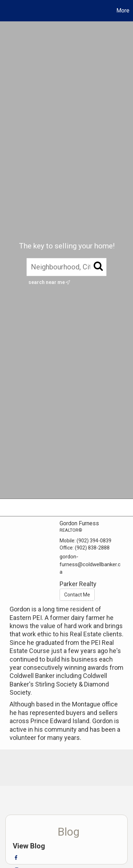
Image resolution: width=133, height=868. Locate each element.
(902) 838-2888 (92, 548)
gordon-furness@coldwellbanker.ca (90, 564)
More (123, 10)
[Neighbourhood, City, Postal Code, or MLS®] (66, 267)
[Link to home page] (6, 11)
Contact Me (77, 595)
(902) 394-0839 (94, 541)
